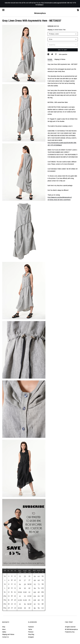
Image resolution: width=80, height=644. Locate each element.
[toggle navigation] (3, 10)
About (4, 629)
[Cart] (78, 10)
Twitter (30, 629)
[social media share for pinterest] (56, 54)
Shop (4, 627)
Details (50, 59)
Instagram (31, 637)
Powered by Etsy (70, 632)
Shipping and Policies (8, 634)
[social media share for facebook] (49, 54)
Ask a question (63, 54)
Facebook (31, 627)
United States (58, 30)
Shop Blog (31, 634)
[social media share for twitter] (52, 54)
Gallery (4, 632)
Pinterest (31, 632)
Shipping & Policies (60, 59)
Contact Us (5, 637)
